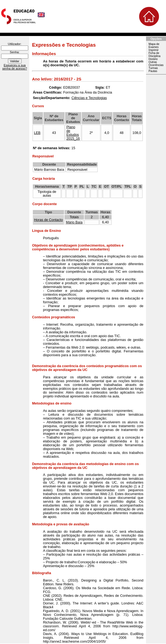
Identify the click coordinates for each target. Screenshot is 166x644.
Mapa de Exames (154, 46)
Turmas (153, 68)
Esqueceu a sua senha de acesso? (15, 67)
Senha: (15, 52)
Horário (153, 59)
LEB (37, 133)
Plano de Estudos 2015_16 (73, 133)
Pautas (153, 71)
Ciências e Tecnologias (89, 98)
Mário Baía (74, 222)
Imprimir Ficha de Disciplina (154, 53)
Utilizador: (15, 44)
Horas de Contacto (48, 220)
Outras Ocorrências (156, 64)
